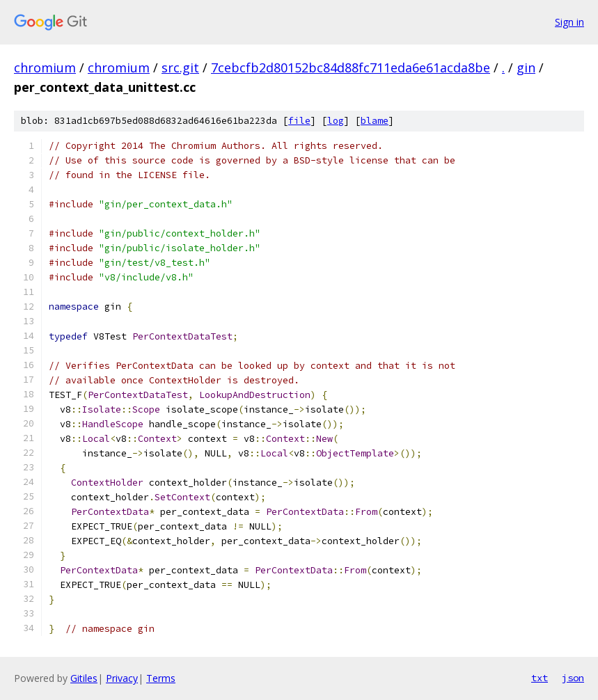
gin (526, 67)
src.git (180, 67)
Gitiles (84, 678)
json (573, 678)
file (299, 121)
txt (540, 678)
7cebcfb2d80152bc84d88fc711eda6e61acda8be (351, 67)
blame (375, 121)
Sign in (569, 22)
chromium (45, 67)
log (336, 121)
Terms (161, 678)
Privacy (122, 678)
